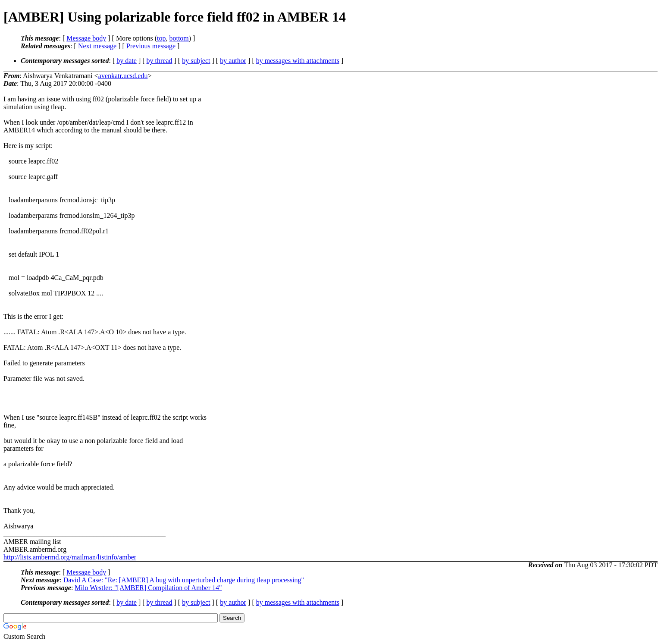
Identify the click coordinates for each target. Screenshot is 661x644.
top (161, 38)
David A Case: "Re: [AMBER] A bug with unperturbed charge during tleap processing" (184, 580)
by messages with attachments (298, 61)
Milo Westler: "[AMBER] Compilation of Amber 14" (148, 588)
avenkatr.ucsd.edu (123, 76)
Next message (97, 46)
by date (127, 61)
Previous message (151, 46)
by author (233, 61)
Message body (86, 38)
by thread (160, 61)
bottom (179, 38)
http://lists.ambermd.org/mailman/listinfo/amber (70, 557)
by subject (196, 61)
